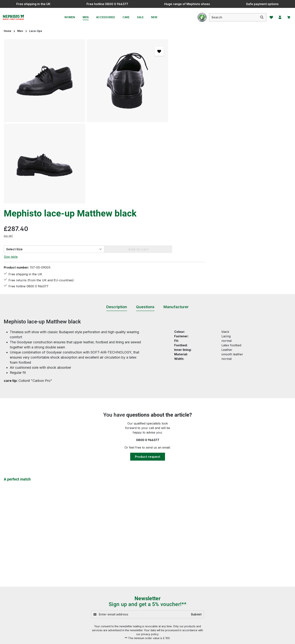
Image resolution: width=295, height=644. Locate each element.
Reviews (108, 611)
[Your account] (279, 17)
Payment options (114, 584)
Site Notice (184, 584)
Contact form (29, 579)
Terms (180, 591)
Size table (183, 96)
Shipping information (117, 591)
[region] (86, 121)
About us (182, 597)
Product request (148, 370)
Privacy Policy (186, 577)
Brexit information (189, 564)
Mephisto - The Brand (192, 604)
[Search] (260, 17)
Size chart (109, 597)
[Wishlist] (269, 17)
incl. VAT (181, 75)
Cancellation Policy (189, 570)
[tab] (117, 220)
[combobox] (231, 17)
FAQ (105, 577)
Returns (108, 604)
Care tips (108, 564)
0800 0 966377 (148, 353)
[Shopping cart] (288, 17)
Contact (108, 570)
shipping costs (214, 638)
